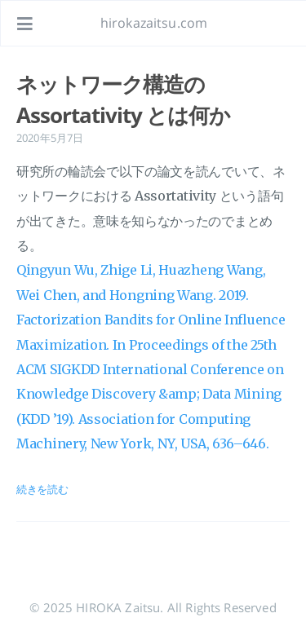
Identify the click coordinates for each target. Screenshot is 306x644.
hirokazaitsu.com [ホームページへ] (154, 23)
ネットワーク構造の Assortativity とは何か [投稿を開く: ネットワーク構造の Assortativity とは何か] (123, 99)
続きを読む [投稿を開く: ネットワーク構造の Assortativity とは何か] (42, 489)
